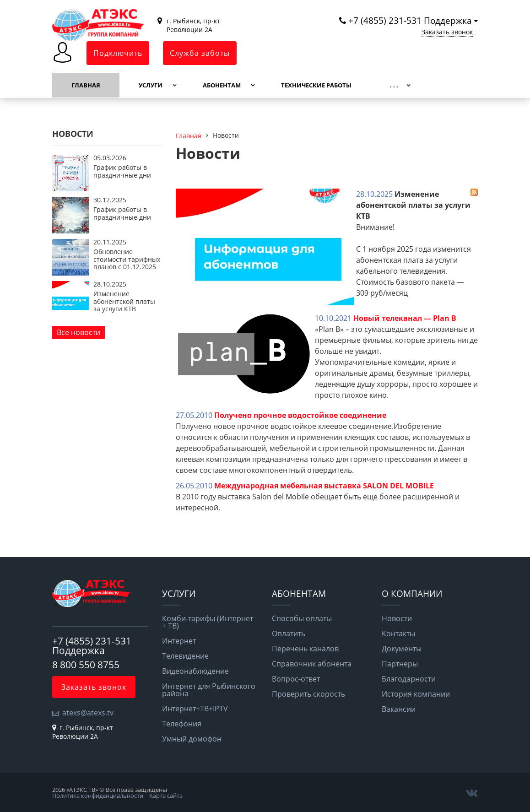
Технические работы (316, 85)
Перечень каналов (305, 649)
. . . (394, 85)
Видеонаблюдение (195, 671)
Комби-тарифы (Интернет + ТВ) (208, 622)
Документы (402, 649)
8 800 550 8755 (86, 665)
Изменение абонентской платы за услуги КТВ (124, 301)
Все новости (78, 332)
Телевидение (185, 656)
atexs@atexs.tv (88, 713)
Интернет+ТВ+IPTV (195, 709)
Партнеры (400, 664)
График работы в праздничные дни (122, 171)
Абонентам (222, 85)
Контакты (398, 633)
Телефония (182, 724)
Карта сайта (166, 796)
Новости (397, 618)
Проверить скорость (308, 694)
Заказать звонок (447, 32)
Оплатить (289, 633)
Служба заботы (200, 53)
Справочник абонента (312, 664)
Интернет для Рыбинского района (209, 690)
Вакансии (399, 709)
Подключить (118, 53)
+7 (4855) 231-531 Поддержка (410, 20)
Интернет (179, 641)
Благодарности (409, 679)
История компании (416, 694)
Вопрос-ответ (296, 679)
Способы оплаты (302, 618)
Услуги (151, 85)
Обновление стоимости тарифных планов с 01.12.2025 (127, 259)
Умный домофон (192, 739)
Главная (86, 85)
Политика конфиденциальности (98, 796)
